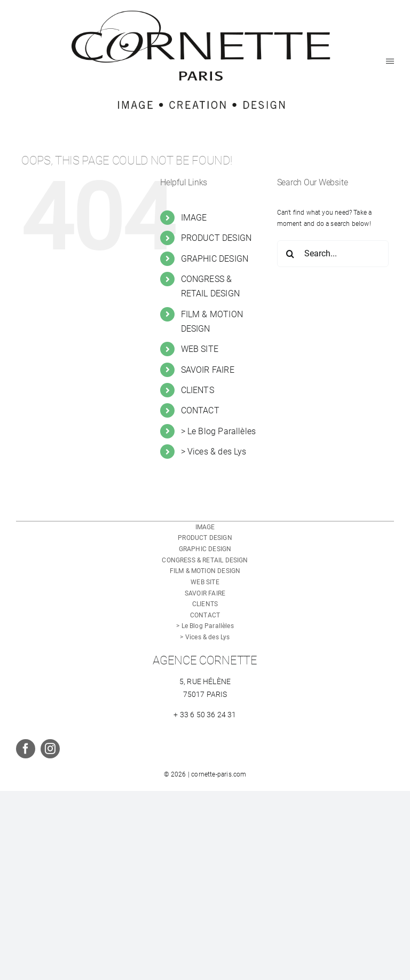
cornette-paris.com (219, 774)
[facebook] (26, 749)
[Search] (290, 254)
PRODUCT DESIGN (216, 238)
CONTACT (200, 410)
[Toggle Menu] (390, 61)
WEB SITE (200, 349)
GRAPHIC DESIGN (215, 259)
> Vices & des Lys (214, 452)
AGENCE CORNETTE (205, 660)
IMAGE (194, 218)
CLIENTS (198, 390)
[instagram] (50, 749)
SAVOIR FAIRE (208, 370)
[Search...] (333, 254)
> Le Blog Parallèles (219, 431)
